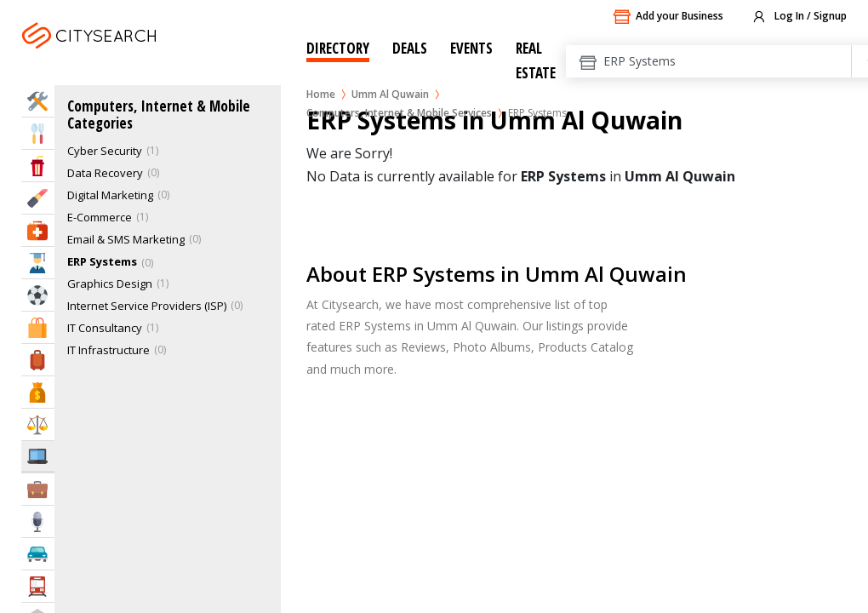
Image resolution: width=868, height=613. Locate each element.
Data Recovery (105, 173)
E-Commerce (100, 217)
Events (471, 48)
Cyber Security (105, 151)
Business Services (38, 489)
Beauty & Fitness (38, 198)
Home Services (38, 101)
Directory (338, 48)
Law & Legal (38, 424)
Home (321, 94)
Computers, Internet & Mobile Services (399, 113)
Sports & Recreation (38, 295)
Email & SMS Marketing (126, 239)
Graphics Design (110, 284)
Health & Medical (38, 230)
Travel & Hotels (38, 360)
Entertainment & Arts (38, 166)
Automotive (38, 554)
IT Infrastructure (108, 350)
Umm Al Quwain (390, 94)
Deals (410, 48)
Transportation (38, 586)
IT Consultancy (105, 328)
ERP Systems (102, 261)
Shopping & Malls (38, 327)
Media (38, 521)
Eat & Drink (38, 133)
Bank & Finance (38, 392)
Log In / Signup (799, 17)
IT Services (38, 456)
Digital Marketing (110, 195)
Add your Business (668, 17)
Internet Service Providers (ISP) (147, 306)
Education (38, 263)
